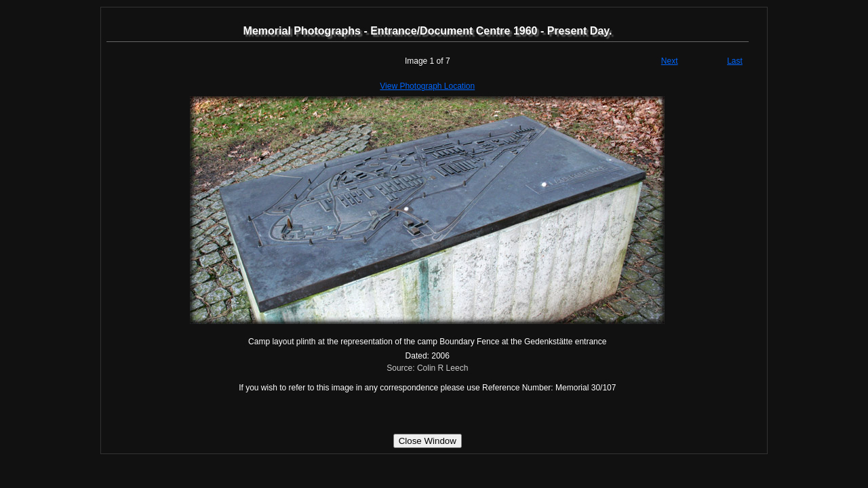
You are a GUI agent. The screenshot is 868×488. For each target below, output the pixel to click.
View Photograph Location (427, 86)
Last (735, 61)
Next (670, 61)
